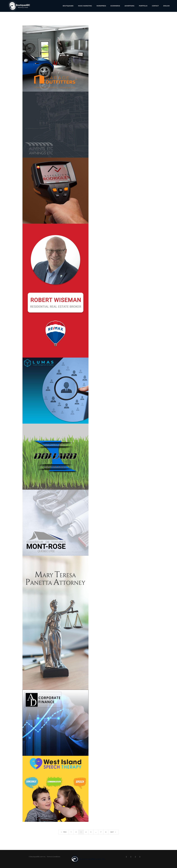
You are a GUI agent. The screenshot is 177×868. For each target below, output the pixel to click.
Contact (155, 6)
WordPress (101, 6)
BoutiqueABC (68, 6)
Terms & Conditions (54, 857)
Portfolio (143, 6)
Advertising (129, 6)
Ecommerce (115, 6)
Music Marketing (85, 6)
